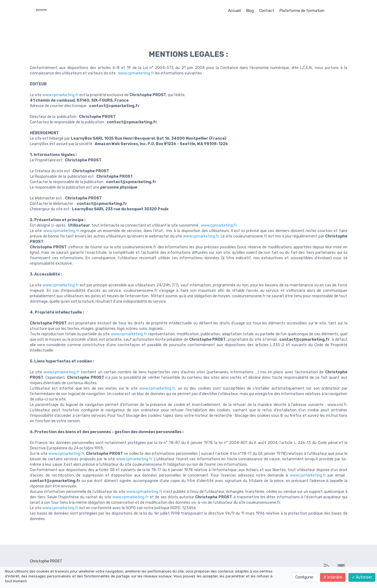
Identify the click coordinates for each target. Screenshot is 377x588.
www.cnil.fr (337, 405)
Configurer (304, 577)
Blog (250, 11)
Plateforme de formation (302, 11)
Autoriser (362, 577)
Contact (267, 11)
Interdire (333, 577)
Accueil (234, 11)
